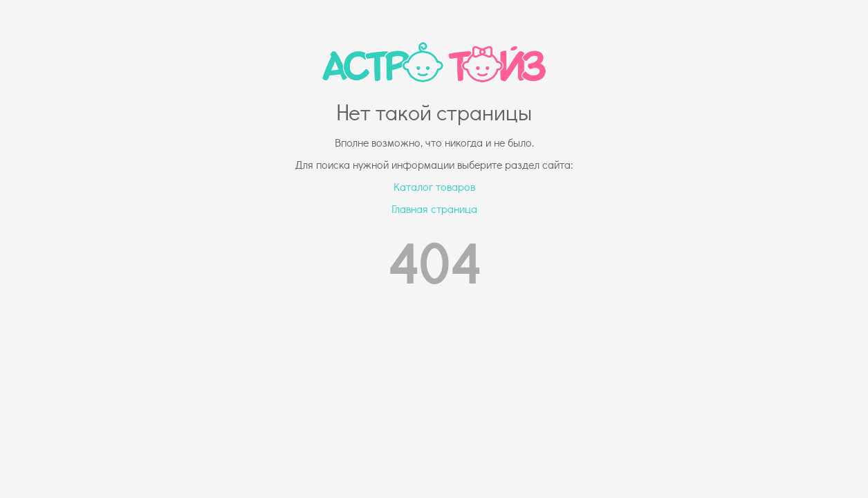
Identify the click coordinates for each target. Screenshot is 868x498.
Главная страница (434, 209)
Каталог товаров (434, 186)
